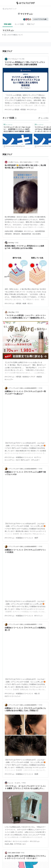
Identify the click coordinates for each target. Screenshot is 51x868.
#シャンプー (9, 379)
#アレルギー (36, 460)
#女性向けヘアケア (29, 377)
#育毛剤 (23, 110)
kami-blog (11, 243)
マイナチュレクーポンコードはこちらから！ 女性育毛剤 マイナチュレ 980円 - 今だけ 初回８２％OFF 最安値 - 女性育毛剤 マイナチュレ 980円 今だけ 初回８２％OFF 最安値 (17, 129)
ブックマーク (8, 125)
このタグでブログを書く (40, 19)
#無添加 (39, 377)
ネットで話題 (19, 24)
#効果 (24, 303)
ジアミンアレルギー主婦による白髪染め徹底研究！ (23, 388)
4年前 (24, 783)
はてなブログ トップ (9, 9)
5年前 (23, 853)
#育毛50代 (8, 234)
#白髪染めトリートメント (25, 457)
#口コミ (30, 303)
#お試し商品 (9, 844)
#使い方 (37, 694)
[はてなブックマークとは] (16, 118)
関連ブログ (31, 24)
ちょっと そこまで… (15, 783)
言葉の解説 (8, 24)
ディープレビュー (13, 59)
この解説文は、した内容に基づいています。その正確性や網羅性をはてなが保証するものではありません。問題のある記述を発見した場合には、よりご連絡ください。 (13, 35)
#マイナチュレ (32, 110)
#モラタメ (8, 841)
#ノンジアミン (10, 460)
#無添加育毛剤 (26, 234)
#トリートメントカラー (21, 841)
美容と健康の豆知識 (14, 853)
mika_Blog (11, 312)
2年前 (41, 388)
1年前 (37, 162)
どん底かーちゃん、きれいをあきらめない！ (21, 162)
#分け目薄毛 (36, 234)
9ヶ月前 (22, 59)
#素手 (36, 538)
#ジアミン (38, 457)
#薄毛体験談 (19, 231)
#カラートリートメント (13, 696)
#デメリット (39, 616)
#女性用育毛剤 (40, 231)
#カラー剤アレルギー (23, 460)
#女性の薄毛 (9, 231)
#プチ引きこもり (20, 844)
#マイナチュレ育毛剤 (12, 110)
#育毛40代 (16, 234)
